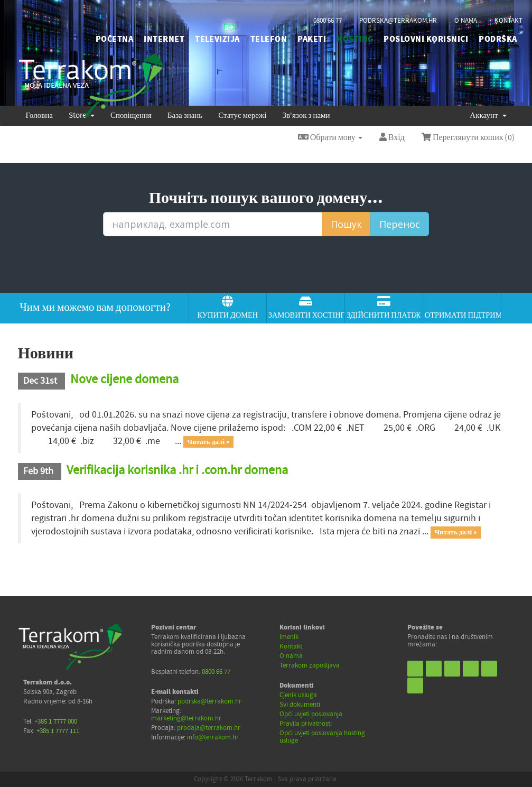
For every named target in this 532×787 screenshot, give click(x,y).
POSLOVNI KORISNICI (426, 39)
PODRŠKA (498, 39)
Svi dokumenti (300, 705)
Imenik (289, 637)
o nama (466, 21)
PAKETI (312, 39)
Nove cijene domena (124, 379)
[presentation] (266, 265)
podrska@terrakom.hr (398, 21)
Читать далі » (208, 442)
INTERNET (164, 39)
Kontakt (291, 646)
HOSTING (355, 39)
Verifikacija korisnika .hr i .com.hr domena (177, 470)
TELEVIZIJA (217, 39)
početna (114, 39)
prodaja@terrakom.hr (209, 728)
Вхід (392, 137)
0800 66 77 (328, 21)
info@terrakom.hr (213, 737)
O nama (291, 656)
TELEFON (269, 39)
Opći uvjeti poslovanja (311, 714)
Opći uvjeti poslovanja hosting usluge (322, 737)
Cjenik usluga (298, 695)
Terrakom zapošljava (310, 665)
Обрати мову (330, 137)
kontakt (508, 21)
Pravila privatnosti (306, 724)
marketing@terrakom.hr (186, 718)
